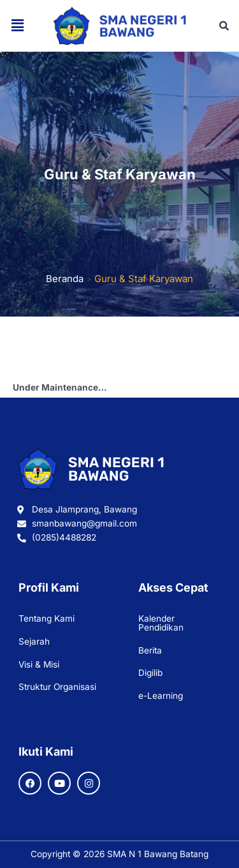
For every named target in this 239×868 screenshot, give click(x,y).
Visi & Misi (39, 664)
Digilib (150, 673)
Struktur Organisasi (57, 687)
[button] (17, 26)
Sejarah (34, 641)
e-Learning (161, 696)
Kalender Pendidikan (161, 623)
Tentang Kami (47, 618)
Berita (150, 650)
